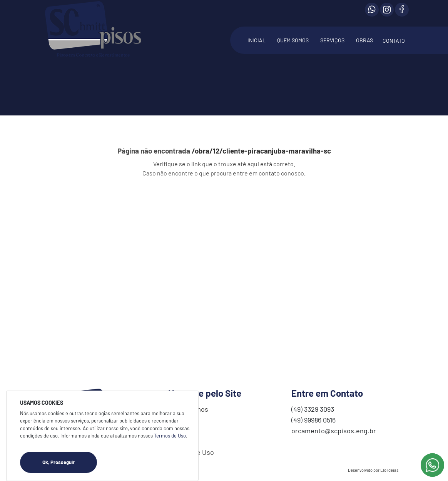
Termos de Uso (170, 436)
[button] (332, 44)
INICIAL (257, 40)
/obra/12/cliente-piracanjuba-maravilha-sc (261, 151)
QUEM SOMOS (293, 40)
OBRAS (364, 40)
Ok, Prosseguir (70, 462)
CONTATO (394, 41)
